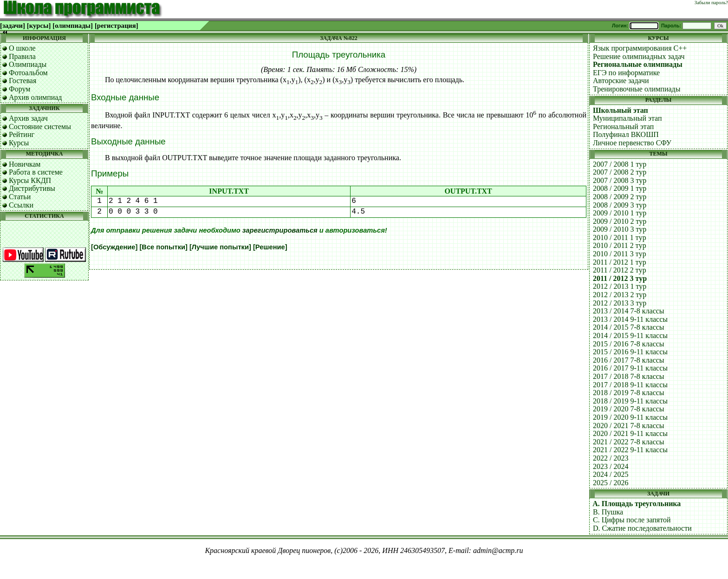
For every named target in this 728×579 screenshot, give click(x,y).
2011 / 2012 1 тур (620, 262)
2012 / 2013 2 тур (620, 295)
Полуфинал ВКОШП (626, 134)
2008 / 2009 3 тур (620, 205)
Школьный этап (621, 110)
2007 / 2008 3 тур (620, 180)
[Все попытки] (163, 247)
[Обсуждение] (114, 247)
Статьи (20, 197)
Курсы (19, 143)
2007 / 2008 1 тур (620, 164)
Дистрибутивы (32, 188)
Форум (19, 89)
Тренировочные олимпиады (637, 89)
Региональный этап (623, 127)
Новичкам (25, 164)
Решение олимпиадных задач (639, 56)
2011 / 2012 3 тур (620, 278)
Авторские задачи (621, 81)
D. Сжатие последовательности (642, 528)
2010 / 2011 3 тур (620, 254)
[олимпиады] (73, 26)
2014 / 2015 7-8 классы (629, 327)
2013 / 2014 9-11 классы (630, 319)
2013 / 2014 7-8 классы (629, 311)
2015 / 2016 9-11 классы (630, 352)
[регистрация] (117, 26)
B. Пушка (608, 512)
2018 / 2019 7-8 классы (629, 393)
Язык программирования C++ (640, 48)
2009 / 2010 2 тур (620, 221)
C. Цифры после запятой (632, 520)
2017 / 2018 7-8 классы (629, 376)
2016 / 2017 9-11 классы (630, 368)
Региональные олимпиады (638, 64)
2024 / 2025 (611, 474)
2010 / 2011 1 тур (620, 237)
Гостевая (23, 81)
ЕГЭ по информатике (626, 73)
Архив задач (28, 118)
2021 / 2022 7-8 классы (629, 442)
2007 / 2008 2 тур (620, 172)
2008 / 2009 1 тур (620, 188)
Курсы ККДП (30, 180)
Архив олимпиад (36, 97)
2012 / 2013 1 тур (620, 286)
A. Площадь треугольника (637, 504)
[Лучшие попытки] (220, 247)
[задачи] (13, 26)
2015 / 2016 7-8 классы (629, 344)
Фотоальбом (28, 73)
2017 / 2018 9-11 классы (630, 385)
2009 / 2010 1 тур (620, 213)
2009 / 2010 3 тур (620, 229)
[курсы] (39, 26)
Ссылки (21, 205)
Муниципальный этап (627, 118)
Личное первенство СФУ (632, 143)
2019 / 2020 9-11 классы (630, 417)
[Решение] (270, 247)
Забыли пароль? (711, 3)
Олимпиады (28, 64)
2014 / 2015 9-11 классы (630, 335)
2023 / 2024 (611, 466)
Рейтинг (22, 134)
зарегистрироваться (280, 230)
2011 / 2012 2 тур (620, 270)
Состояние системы (40, 127)
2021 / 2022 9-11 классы (630, 450)
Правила (22, 56)
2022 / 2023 (611, 458)
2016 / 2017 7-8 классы (629, 360)
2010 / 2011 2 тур (620, 245)
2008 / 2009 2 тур (620, 197)
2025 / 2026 (611, 483)
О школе (22, 48)
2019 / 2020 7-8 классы (629, 409)
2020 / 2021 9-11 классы (630, 433)
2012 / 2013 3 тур (620, 303)
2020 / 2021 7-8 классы (629, 426)
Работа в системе (36, 172)
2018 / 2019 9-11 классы (630, 401)
